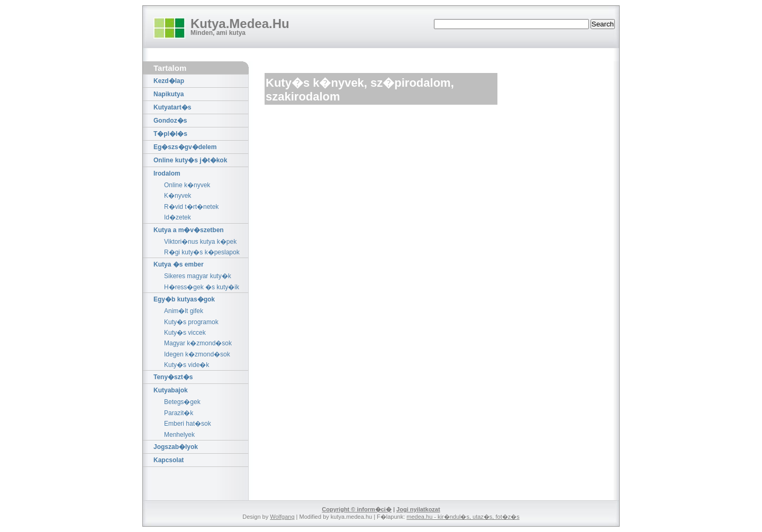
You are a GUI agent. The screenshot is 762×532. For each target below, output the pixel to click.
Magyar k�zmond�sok (198, 343)
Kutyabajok (171, 390)
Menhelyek (179, 435)
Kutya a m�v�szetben (189, 230)
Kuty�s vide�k (187, 365)
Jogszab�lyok (176, 447)
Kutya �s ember (179, 264)
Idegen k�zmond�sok (197, 354)
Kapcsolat (169, 460)
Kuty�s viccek (185, 333)
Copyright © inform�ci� (357, 509)
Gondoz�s (170, 121)
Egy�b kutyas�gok (184, 299)
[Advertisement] (388, 137)
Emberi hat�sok (188, 424)
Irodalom (167, 173)
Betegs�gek (182, 402)
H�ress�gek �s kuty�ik (202, 287)
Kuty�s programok (191, 322)
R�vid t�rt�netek (191, 207)
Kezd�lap (169, 81)
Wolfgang (282, 517)
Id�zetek (178, 217)
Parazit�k (179, 413)
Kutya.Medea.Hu (240, 24)
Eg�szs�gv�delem (185, 147)
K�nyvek (178, 196)
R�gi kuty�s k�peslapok (202, 252)
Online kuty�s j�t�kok (190, 160)
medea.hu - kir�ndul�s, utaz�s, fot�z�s (463, 517)
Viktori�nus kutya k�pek (200, 242)
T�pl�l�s (170, 134)
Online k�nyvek (187, 185)
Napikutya (169, 94)
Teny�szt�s (173, 377)
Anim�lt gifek (184, 311)
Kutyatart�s (172, 107)
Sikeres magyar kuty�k (198, 276)
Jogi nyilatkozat (418, 509)
